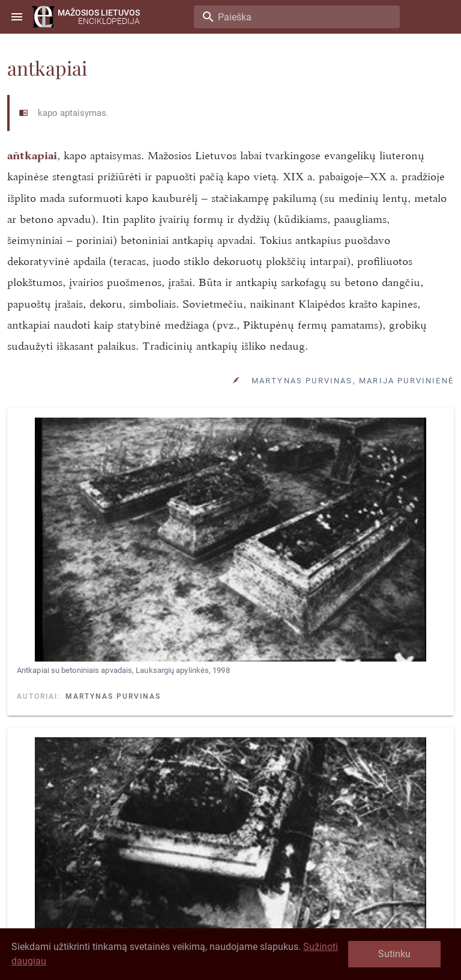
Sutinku (394, 954)
